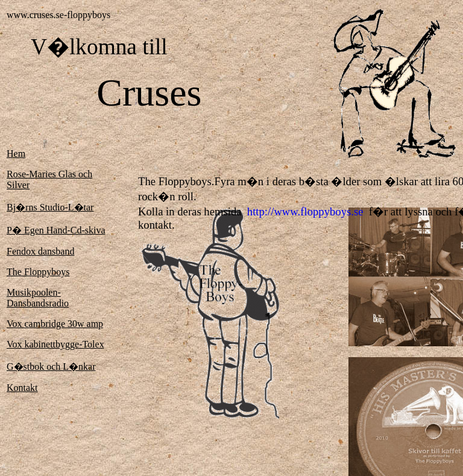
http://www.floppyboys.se (305, 211)
